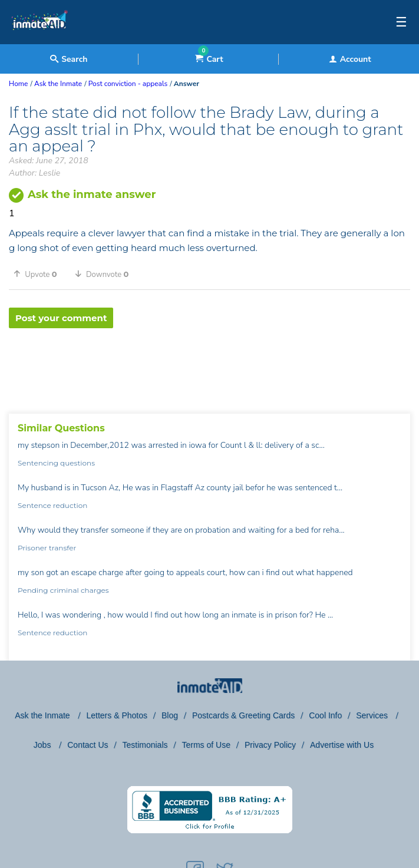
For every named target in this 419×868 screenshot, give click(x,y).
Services (373, 715)
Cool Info (325, 715)
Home (18, 84)
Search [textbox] (69, 59)
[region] (209, 367)
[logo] (40, 41)
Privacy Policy (270, 745)
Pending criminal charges (63, 590)
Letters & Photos (117, 715)
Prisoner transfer (47, 548)
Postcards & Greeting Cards (243, 715)
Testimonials (145, 745)
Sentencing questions (56, 463)
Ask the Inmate (43, 715)
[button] (39, 274)
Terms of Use (206, 745)
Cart (209, 59)
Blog (170, 715)
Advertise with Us (342, 745)
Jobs (43, 745)
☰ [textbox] (401, 22)
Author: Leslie (34, 173)
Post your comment (61, 318)
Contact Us (88, 745)
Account (350, 59)
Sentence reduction (52, 505)
